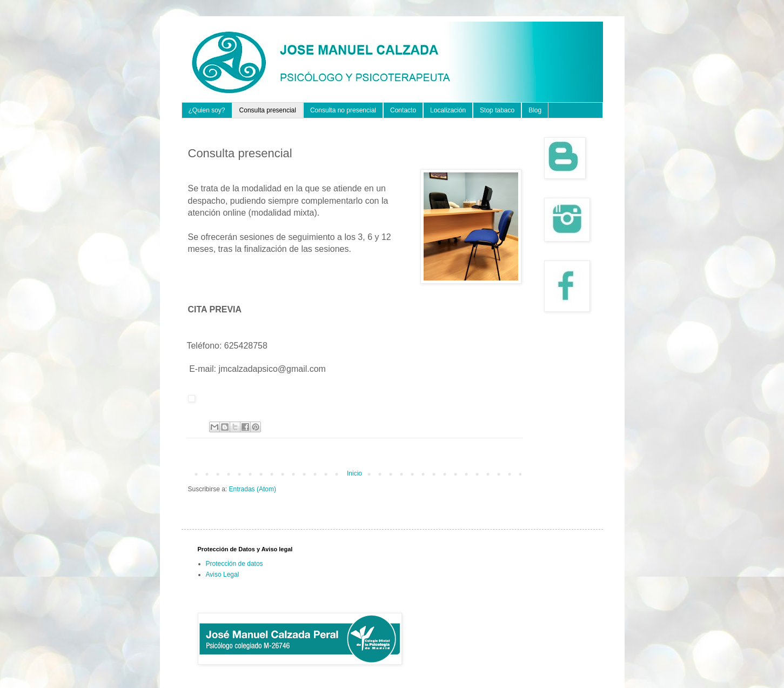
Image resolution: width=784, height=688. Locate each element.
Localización (448, 110)
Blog (535, 110)
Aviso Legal (223, 575)
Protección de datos (234, 564)
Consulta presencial (268, 110)
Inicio (354, 473)
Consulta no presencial (343, 110)
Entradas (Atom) (253, 489)
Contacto (403, 110)
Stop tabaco (497, 110)
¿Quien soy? (207, 110)
